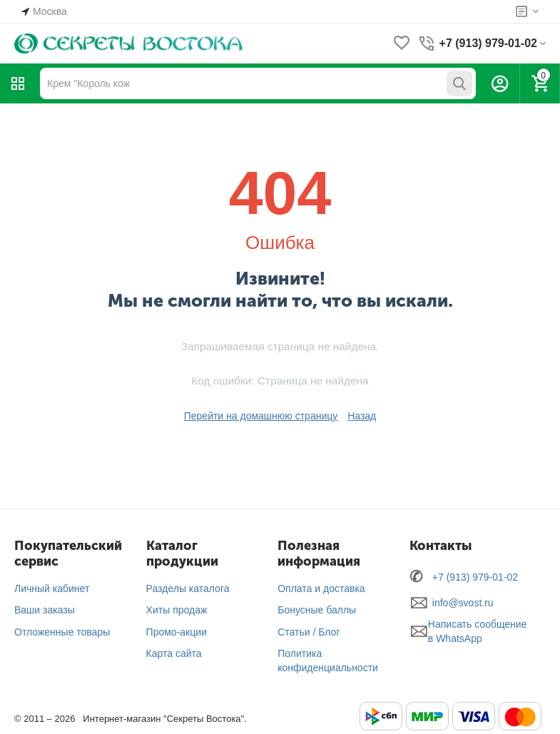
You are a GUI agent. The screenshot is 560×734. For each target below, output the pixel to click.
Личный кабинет (52, 588)
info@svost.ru (463, 603)
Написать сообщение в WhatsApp (478, 631)
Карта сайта (174, 653)
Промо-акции (177, 632)
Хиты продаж (177, 610)
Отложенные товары (62, 632)
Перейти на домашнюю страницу (261, 416)
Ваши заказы (45, 610)
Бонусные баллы (317, 610)
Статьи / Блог (309, 632)
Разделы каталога (188, 588)
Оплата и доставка (321, 588)
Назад (362, 416)
